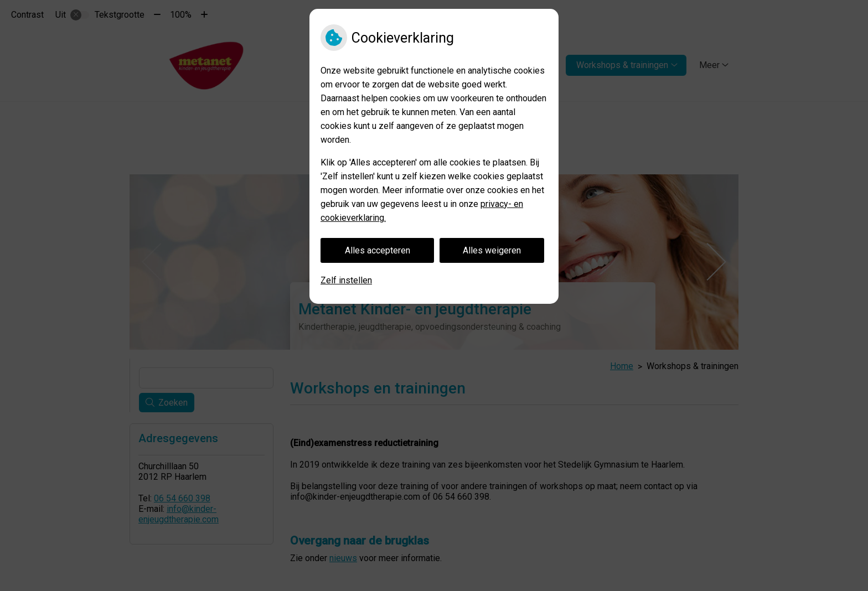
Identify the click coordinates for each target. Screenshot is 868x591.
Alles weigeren (492, 250)
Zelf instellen (346, 280)
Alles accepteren (378, 250)
